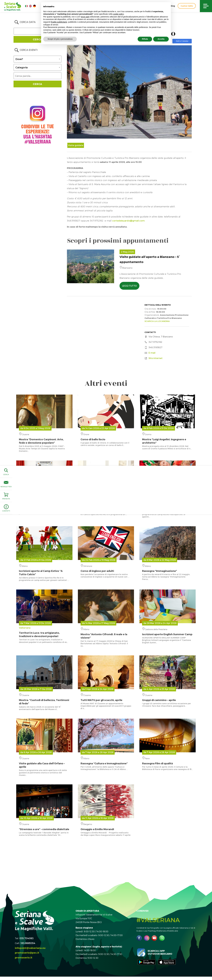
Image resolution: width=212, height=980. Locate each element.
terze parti (85, 17)
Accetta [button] (161, 39)
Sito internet (156, 358)
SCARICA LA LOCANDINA (157, 321)
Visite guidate (76, 145)
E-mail (152, 353)
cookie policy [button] (118, 14)
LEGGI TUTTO (129, 286)
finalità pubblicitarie (59, 22)
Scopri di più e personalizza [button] (60, 39)
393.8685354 (28, 943)
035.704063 (27, 938)
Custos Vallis (187, 6)
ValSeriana (44, 632)
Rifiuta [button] (145, 39)
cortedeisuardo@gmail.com (128, 221)
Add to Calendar (182, 41)
